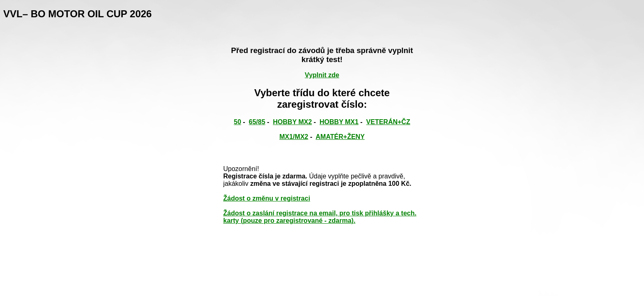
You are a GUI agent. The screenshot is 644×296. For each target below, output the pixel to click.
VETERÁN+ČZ (388, 122)
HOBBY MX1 (339, 122)
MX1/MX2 (294, 137)
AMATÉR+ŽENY (340, 137)
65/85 (257, 122)
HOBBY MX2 (293, 122)
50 (237, 122)
